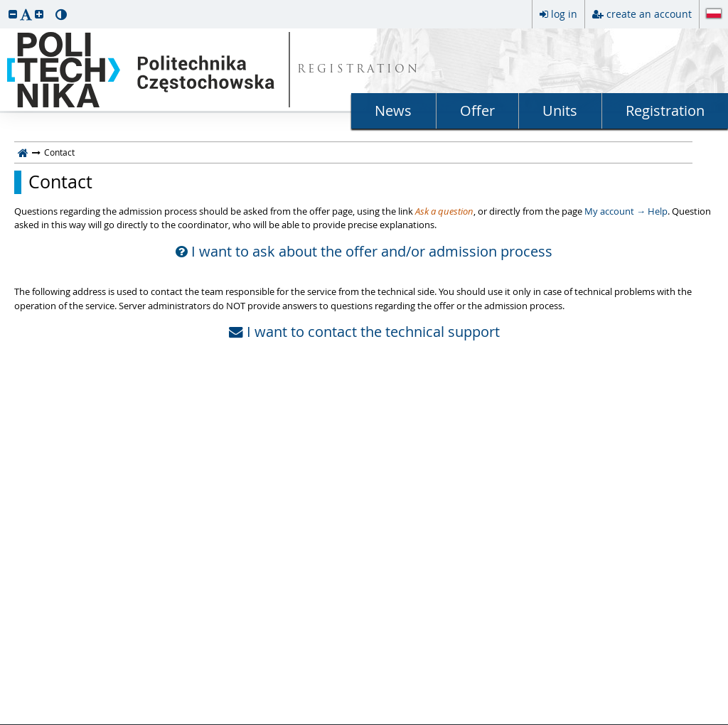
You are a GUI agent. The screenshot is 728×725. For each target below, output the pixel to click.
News (393, 111)
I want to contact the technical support (364, 332)
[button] (13, 14)
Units (560, 111)
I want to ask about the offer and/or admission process (364, 252)
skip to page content (4, 4)
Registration (665, 111)
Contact (60, 182)
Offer (477, 111)
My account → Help (626, 211)
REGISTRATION (359, 70)
